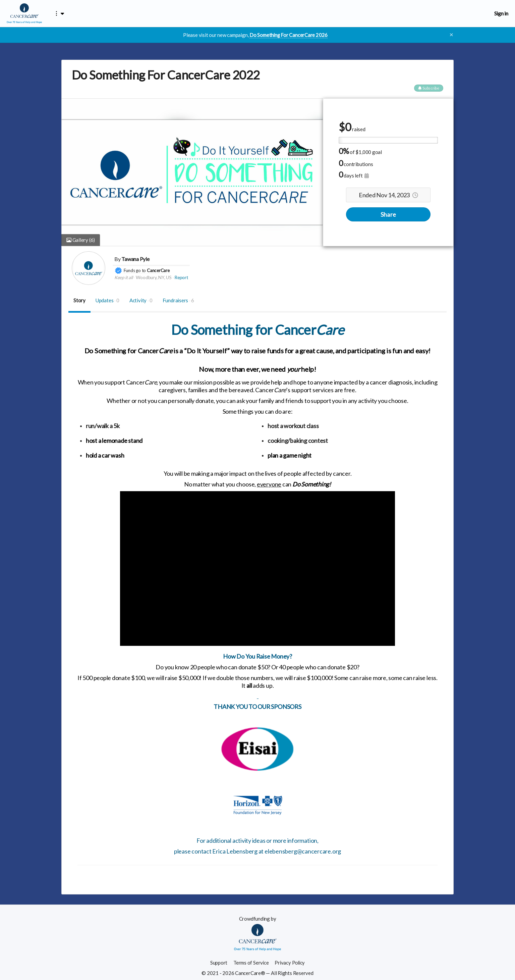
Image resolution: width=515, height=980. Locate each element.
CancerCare (158, 270)
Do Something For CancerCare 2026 (289, 35)
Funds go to (135, 270)
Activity (141, 300)
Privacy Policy (290, 963)
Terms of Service (250, 963)
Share (388, 214)
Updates (107, 300)
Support (218, 963)
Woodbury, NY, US (154, 277)
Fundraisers (178, 300)
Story (79, 300)
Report (181, 277)
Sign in (501, 13)
